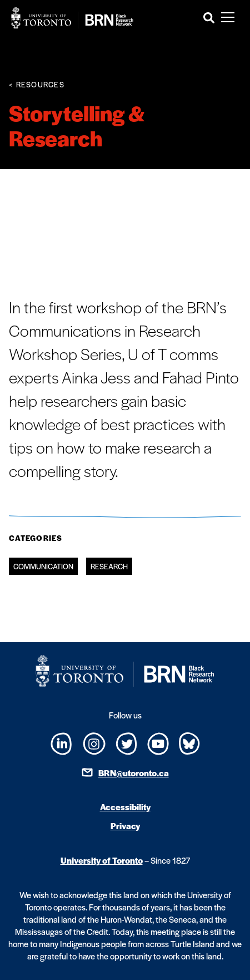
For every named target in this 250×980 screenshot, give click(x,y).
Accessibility (125, 807)
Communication (43, 566)
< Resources (37, 84)
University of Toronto (102, 860)
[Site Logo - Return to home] (72, 18)
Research (109, 566)
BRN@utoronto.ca (134, 773)
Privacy (125, 826)
